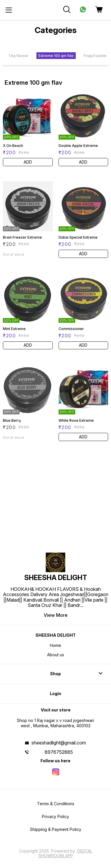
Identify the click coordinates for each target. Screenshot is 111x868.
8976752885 (59, 752)
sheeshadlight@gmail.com (59, 743)
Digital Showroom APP (65, 853)
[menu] (9, 10)
